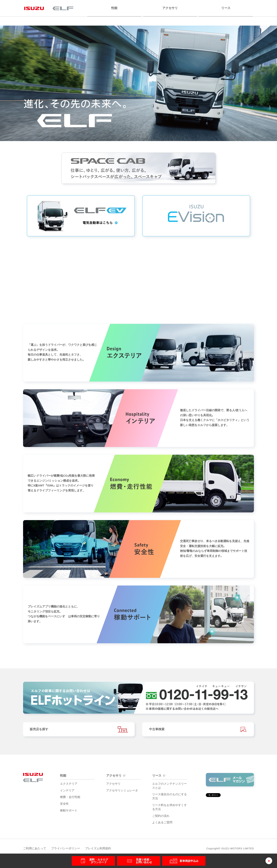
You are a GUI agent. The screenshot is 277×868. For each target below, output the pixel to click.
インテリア (67, 792)
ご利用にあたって (35, 850)
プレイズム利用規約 (104, 850)
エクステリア (69, 785)
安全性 (64, 805)
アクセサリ (170, 8)
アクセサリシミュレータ (122, 792)
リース (226, 8)
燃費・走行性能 (70, 798)
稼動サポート (69, 812)
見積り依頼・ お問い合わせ (139, 861)
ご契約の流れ (161, 817)
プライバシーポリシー (68, 850)
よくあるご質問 (162, 824)
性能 (114, 8)
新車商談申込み (184, 861)
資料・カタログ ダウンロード (93, 861)
